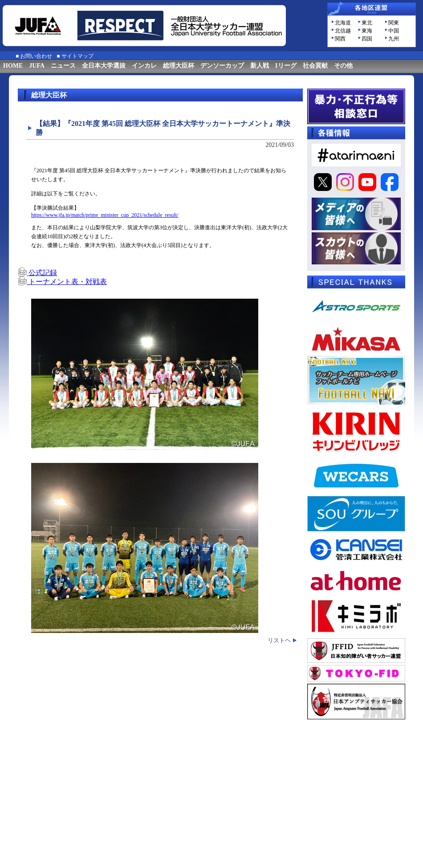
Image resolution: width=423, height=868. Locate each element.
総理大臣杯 (179, 66)
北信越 (343, 31)
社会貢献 (315, 66)
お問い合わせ (36, 56)
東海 (367, 31)
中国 (394, 31)
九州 (394, 39)
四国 (367, 39)
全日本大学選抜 (104, 66)
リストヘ (279, 640)
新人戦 (260, 66)
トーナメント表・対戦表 (62, 282)
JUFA (37, 66)
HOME (13, 66)
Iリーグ (286, 66)
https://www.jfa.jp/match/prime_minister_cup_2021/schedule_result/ (105, 215)
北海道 (343, 23)
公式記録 (37, 273)
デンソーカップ (222, 66)
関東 (394, 23)
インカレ (144, 66)
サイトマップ (77, 56)
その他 (343, 66)
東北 (367, 23)
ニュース (63, 66)
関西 (340, 39)
